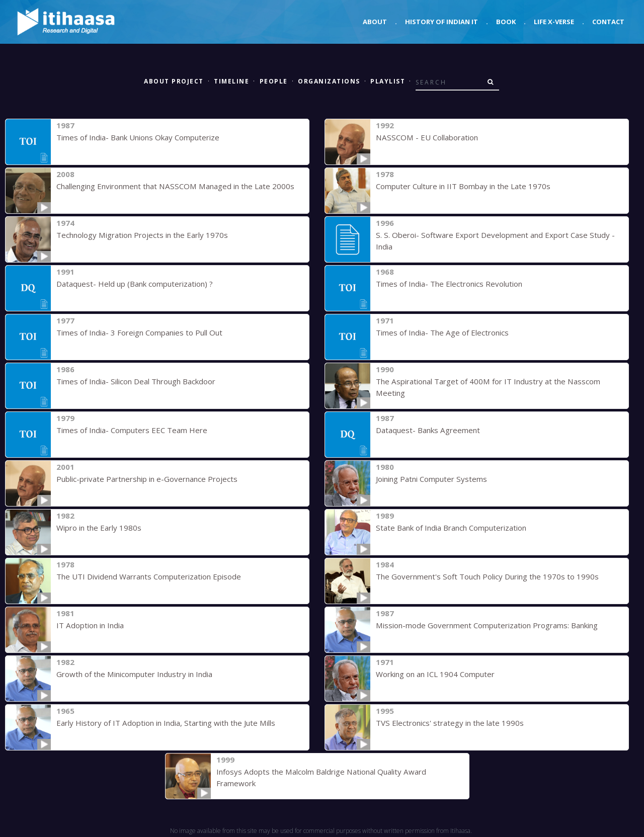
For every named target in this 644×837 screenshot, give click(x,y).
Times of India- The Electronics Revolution (449, 284)
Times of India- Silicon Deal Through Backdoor (136, 381)
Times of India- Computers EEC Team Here (132, 430)
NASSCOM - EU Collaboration (426, 137)
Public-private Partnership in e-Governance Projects (147, 479)
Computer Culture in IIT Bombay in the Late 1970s (463, 186)
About (375, 22)
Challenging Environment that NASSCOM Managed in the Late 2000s (174, 186)
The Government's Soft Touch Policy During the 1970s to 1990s (487, 576)
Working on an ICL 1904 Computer (435, 674)
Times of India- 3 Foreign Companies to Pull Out (139, 332)
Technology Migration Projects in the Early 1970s (142, 235)
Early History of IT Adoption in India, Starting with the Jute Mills (165, 723)
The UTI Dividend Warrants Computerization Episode (149, 576)
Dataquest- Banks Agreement (428, 430)
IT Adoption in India (90, 625)
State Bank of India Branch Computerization (451, 528)
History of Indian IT (441, 22)
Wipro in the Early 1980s (99, 528)
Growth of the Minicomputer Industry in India (134, 674)
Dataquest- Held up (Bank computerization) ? (135, 284)
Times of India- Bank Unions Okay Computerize (138, 137)
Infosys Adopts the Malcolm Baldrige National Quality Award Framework (341, 772)
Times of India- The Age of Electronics (442, 332)
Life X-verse (554, 22)
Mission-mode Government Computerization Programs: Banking (487, 625)
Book (506, 22)
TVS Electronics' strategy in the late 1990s (450, 723)
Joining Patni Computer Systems (431, 479)
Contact (608, 22)
